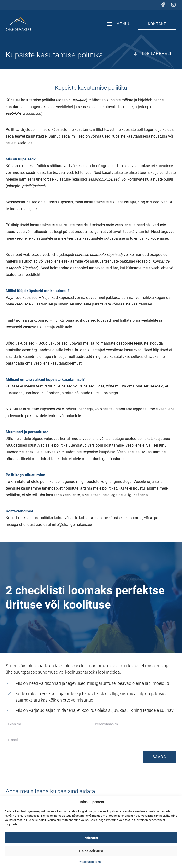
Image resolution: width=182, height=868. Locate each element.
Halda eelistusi (91, 851)
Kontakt (157, 24)
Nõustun (91, 838)
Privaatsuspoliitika (89, 862)
